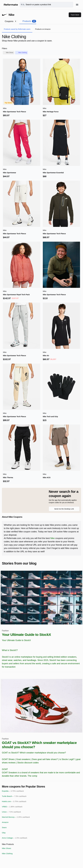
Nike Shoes (10, 53)
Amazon (5, 822)
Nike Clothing (22, 53)
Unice (11, 812)
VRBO (12, 807)
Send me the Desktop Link (64, 509)
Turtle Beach (14, 796)
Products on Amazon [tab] (43, 29)
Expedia (13, 791)
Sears (4, 827)
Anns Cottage (15, 838)
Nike (52, 538)
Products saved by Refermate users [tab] (17, 29)
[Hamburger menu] (77, 5)
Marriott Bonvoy (16, 817)
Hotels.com (14, 801)
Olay (4, 833)
